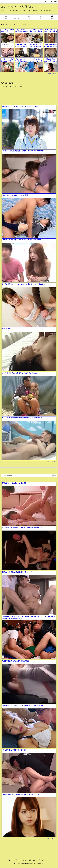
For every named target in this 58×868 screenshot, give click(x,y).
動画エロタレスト (53, 74)
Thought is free (39, 863)
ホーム (5, 24)
